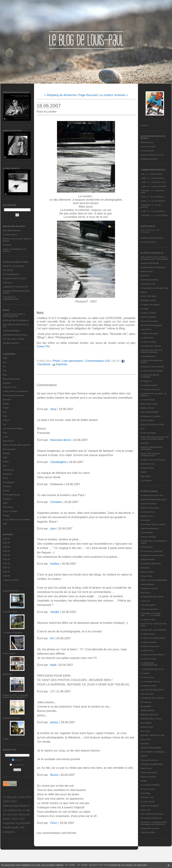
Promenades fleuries (12, 495)
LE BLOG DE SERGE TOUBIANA (150, 376)
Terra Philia (145, 793)
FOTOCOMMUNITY (11, 274)
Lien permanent (73, 361)
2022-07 (6, 551)
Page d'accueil (88, 95)
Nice (5, 466)
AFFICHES (8, 674)
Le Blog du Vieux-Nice (150, 646)
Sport (5, 503)
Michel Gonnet (147, 727)
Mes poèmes (8, 441)
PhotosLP (7, 245)
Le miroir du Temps (149, 659)
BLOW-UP (145, 276)
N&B (5, 457)
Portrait (6, 491)
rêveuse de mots (148, 464)
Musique (7, 453)
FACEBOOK (8, 270)
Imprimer (60, 364)
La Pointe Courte (10, 612)
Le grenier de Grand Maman (152, 655)
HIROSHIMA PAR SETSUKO (15, 335)
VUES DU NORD (148, 832)
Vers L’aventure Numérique (152, 814)
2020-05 (6, 576)
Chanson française (149, 537)
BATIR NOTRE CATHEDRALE (16, 320)
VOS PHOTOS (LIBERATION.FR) (11, 298)
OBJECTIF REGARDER (151, 748)
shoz (53, 409)
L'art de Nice (146, 329)
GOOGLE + (8, 283)
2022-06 (6, 555)
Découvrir (7, 400)
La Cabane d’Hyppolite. (13, 633)
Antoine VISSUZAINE (150, 263)
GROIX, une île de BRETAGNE (154, 580)
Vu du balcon (146, 480)
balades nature (147, 516)
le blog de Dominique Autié (152, 238)
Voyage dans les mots (150, 828)
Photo (5, 478)
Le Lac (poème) (147, 151)
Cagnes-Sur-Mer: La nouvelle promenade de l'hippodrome (15, 696)
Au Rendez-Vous (148, 512)
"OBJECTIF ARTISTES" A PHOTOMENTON (14, 315)
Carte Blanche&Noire (12, 230)
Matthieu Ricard (147, 408)
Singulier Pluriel (147, 468)
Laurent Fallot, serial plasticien (153, 630)
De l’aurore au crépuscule (151, 551)
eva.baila (144, 309)
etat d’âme (145, 568)
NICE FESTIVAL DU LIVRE (152, 425)
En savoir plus (140, 865)
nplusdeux (145, 744)
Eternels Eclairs (147, 572)
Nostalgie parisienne (149, 159)
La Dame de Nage (148, 342)
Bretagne (7, 383)
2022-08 (6, 547)
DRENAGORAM (147, 559)
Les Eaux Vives (147, 677)
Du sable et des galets (150, 305)
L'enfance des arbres (149, 334)
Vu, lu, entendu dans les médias (16, 519)
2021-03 (6, 563)
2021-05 (6, 559)
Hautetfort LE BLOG (149, 588)
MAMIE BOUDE (147, 710)
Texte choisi (8, 507)
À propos (144, 125)
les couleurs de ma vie (150, 389)
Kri (52, 638)
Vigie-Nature (146, 476)
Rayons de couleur (149, 777)
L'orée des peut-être (149, 609)
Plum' (54, 823)
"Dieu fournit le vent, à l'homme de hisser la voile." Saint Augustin (155, 258)
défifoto (6, 404)
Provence (7, 499)
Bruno (54, 775)
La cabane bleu (147, 338)
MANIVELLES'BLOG (149, 715)
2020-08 (6, 572)
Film (5, 412)
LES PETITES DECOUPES (152, 690)
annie (144, 182)
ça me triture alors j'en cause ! (153, 524)
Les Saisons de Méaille (13, 428)
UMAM (144, 472)
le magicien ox (147, 381)
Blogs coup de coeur (12, 379)
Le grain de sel (147, 650)
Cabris (6, 739)
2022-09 (6, 543)
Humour (6, 420)
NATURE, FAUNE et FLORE (153, 735)
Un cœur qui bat (147, 801)
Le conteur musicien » (114, 95)
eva (143, 174)
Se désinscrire (17, 765)
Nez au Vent (146, 739)
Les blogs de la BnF (149, 385)
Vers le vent (145, 810)
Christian (56, 502)
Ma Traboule (146, 702)
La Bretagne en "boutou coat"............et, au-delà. (151, 614)
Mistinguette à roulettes (150, 416)
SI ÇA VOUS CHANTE (150, 785)
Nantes (6, 462)
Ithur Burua (145, 593)
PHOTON (145, 443)
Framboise (146, 205)
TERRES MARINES (11, 331)
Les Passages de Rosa (150, 682)
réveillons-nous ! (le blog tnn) (153, 460)
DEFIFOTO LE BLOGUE (13, 266)
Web (5, 524)
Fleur (5, 416)
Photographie (9, 482)
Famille (6, 408)
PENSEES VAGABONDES (152, 764)
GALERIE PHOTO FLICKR (14, 279)
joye (53, 529)
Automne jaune (147, 142)
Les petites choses (148, 686)
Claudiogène (58, 462)
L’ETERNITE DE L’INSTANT (152, 698)
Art (4, 366)
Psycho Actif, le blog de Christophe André (150, 455)
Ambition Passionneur (150, 508)
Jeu (4, 424)
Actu (5, 362)
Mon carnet (145, 731)
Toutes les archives (11, 580)
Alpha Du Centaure (149, 504)
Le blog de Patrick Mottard (152, 371)
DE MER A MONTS (11, 343)
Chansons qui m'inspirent (14, 395)
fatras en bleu (146, 576)
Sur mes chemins (148, 789)
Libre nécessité (147, 694)
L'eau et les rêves (148, 147)
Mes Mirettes (146, 723)
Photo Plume (146, 768)
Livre (5, 433)
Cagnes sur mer (10, 387)
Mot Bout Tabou (147, 420)
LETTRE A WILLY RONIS (14, 339)
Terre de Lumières (148, 242)
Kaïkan (55, 564)
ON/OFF (144, 756)
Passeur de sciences (149, 760)
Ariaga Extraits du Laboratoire (153, 267)
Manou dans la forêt (149, 404)
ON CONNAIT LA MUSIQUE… (154, 752)
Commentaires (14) (97, 361)
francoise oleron (61, 440)
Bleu (5, 371)
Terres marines (9, 653)
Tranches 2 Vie (147, 797)
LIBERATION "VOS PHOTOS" (16, 287)
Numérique (8, 474)
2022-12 (6, 539)
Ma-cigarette (146, 706)
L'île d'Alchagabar (148, 605)
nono (143, 429)
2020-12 (6, 568)
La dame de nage (148, 619)
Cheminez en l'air (148, 284)
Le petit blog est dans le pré (152, 669)
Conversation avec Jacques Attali (155, 288)
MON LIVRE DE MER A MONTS (17, 445)
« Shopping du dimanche (60, 95)
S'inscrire (17, 760)
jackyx (54, 722)
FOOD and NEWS (148, 317)
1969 (5, 358)
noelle (144, 178)
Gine (143, 197)
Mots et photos (9, 449)
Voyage (6, 515)
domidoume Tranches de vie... (153, 555)
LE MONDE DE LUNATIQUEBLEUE (149, 664)
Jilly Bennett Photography (151, 325)
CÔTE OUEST (147, 547)
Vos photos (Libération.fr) (151, 818)
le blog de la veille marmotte (152, 367)
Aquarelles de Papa (11, 718)
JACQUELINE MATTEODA (152, 597)
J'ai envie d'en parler (149, 321)
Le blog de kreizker (149, 642)
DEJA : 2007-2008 (148, 296)
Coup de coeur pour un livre (152, 155)
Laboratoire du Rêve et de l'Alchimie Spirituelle (152, 351)
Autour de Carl (147, 271)
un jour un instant (10, 511)
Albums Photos (11, 591)
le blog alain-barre (148, 356)
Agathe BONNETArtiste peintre (154, 499)
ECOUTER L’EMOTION (151, 564)
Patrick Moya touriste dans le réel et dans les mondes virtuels (155, 438)
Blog (5, 375)
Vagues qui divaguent (150, 806)
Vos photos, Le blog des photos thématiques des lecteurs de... (154, 823)
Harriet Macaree (147, 584)
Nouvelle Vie (8, 470)
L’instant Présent (10, 235)
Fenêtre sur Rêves (148, 313)
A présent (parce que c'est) (152, 495)
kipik (53, 665)
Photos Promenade (149, 773)
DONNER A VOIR (148, 300)
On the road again (148, 433)
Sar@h (144, 781)
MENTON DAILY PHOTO (151, 719)
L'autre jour (145, 601)
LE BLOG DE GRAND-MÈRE (153, 638)
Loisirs (6, 437)
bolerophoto (146, 520)
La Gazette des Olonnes (151, 346)
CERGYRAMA (147, 533)
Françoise (145, 190)
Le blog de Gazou (148, 634)
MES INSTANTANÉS (149, 412)
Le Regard (145, 673)
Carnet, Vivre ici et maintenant (16, 391)
